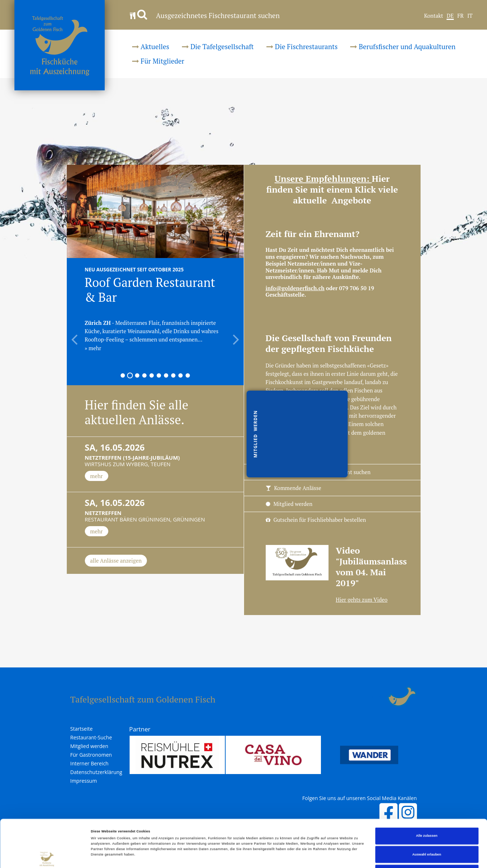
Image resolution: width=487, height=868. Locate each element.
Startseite (82, 729)
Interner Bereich (90, 764)
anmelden (379, 697)
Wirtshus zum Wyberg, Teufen (155, 456)
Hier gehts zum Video (362, 600)
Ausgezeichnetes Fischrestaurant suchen (205, 15)
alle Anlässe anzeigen (116, 560)
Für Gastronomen (91, 755)
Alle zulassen (427, 791)
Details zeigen (303, 856)
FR (461, 16)
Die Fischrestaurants (302, 46)
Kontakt (434, 16)
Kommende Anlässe (293, 488)
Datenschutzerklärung (96, 772)
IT (470, 16)
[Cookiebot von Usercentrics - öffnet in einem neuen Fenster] (47, 856)
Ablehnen (427, 829)
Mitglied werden (289, 504)
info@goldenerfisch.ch (295, 288)
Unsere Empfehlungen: (323, 179)
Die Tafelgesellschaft (218, 46)
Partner (140, 729)
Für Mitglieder (158, 61)
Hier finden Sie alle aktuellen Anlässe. (137, 412)
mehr (97, 476)
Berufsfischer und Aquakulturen (403, 46)
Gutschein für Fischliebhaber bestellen (316, 520)
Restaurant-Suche (91, 738)
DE (450, 16)
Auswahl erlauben (427, 810)
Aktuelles (151, 46)
